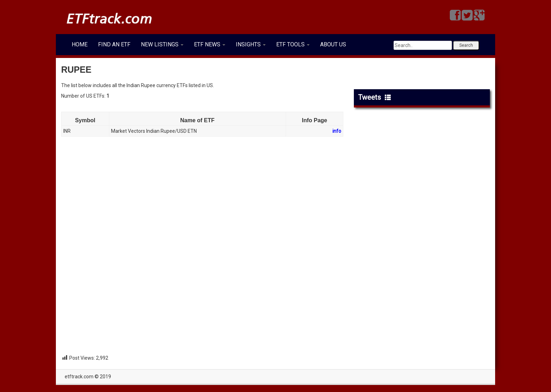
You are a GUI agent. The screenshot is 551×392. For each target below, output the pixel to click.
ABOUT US (333, 44)
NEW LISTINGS (162, 44)
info (337, 131)
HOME (80, 44)
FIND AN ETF (114, 44)
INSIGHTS (251, 44)
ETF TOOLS (293, 44)
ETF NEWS (210, 44)
